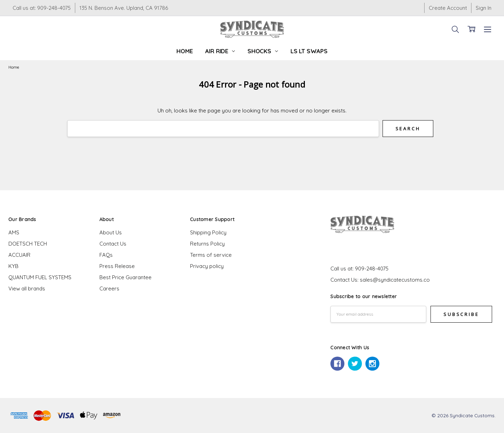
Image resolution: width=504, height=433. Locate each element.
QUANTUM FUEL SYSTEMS (40, 277)
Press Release (117, 266)
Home (184, 51)
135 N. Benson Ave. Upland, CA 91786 (124, 8)
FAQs (106, 255)
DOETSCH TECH (28, 244)
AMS (14, 232)
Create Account (448, 8)
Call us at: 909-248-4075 (42, 8)
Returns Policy (207, 244)
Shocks (263, 51)
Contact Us (113, 244)
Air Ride (220, 51)
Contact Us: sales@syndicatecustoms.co (380, 280)
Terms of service (211, 255)
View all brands (27, 288)
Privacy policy (207, 266)
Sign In (484, 8)
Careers (109, 288)
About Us (111, 232)
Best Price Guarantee (125, 277)
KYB (13, 266)
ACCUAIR (19, 255)
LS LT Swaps (309, 51)
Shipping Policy (208, 232)
